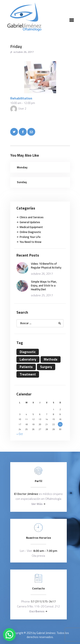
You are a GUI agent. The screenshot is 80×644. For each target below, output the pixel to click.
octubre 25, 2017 (42, 295)
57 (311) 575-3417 (43, 601)
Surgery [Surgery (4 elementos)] (46, 367)
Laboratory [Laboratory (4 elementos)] (28, 359)
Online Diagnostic (30, 232)
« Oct (20, 434)
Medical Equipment (31, 227)
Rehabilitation (21, 98)
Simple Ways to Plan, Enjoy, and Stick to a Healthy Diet (44, 286)
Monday (22, 167)
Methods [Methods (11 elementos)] (51, 359)
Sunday (22, 182)
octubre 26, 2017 (24, 52)
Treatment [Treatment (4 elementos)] (28, 374)
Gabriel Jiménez (46, 633)
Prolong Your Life (30, 237)
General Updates (30, 222)
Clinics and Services (32, 217)
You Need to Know (31, 242)
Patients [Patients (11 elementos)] (26, 367)
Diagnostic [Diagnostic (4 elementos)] (28, 352)
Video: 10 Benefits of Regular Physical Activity (46, 266)
